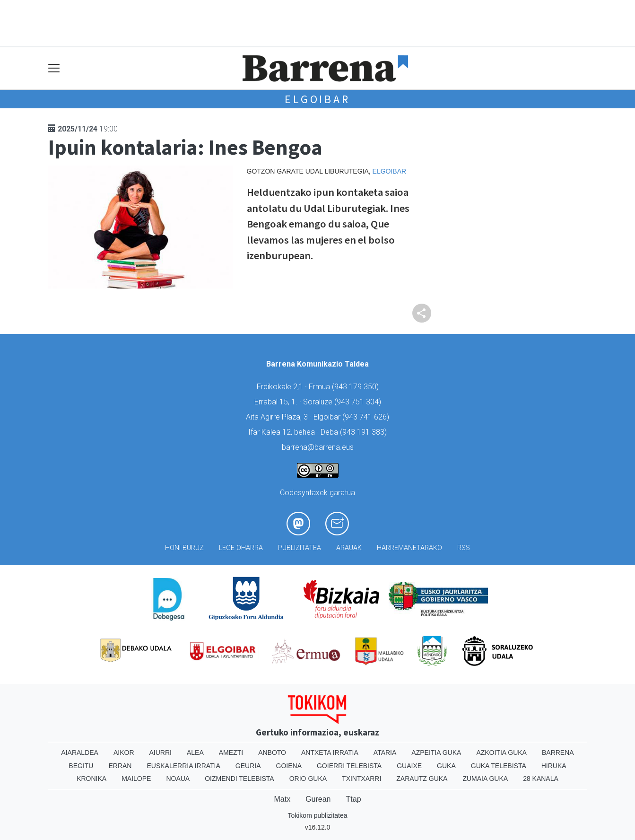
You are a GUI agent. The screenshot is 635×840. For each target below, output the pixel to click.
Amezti (231, 752)
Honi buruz (184, 548)
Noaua (178, 779)
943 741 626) (367, 417)
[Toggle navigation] (54, 68)
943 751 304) (359, 402)
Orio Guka (308, 779)
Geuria (248, 766)
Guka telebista (499, 766)
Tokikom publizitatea (317, 815)
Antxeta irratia (330, 752)
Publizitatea (300, 548)
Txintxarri (361, 779)
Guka (446, 766)
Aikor (124, 752)
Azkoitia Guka (501, 752)
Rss (464, 548)
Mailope (136, 779)
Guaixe (409, 766)
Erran (120, 766)
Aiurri (161, 752)
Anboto (272, 752)
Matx (282, 799)
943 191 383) (365, 432)
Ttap (354, 799)
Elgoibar (317, 99)
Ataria (385, 752)
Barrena (558, 752)
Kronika (91, 779)
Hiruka (554, 766)
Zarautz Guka (422, 779)
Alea (195, 752)
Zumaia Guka (485, 779)
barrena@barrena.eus (318, 447)
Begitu (81, 766)
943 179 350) (357, 387)
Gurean (318, 799)
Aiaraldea (80, 752)
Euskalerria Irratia (183, 766)
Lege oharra (241, 548)
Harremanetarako (409, 548)
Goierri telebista (349, 766)
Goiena (289, 766)
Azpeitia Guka (436, 752)
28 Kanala (541, 779)
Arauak (349, 548)
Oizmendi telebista (239, 779)
